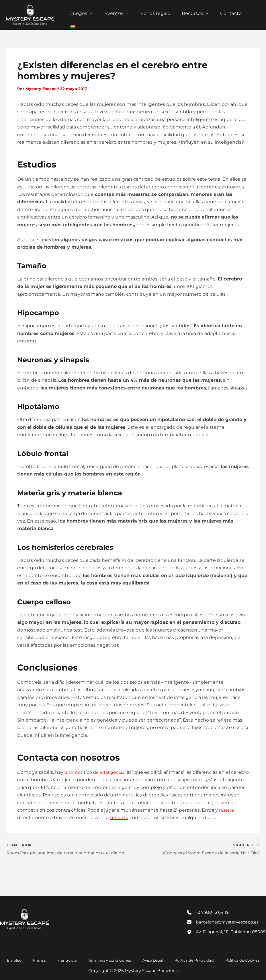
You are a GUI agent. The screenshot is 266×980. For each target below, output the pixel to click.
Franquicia (68, 960)
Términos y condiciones (106, 960)
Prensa (46, 960)
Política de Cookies (227, 960)
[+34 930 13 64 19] (210, 903)
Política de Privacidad (182, 960)
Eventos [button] (124, 15)
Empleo (28, 960)
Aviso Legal (145, 960)
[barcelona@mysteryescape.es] (226, 913)
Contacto (231, 15)
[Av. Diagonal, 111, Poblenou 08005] (226, 927)
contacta (178, 818)
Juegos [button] (91, 15)
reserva (66, 818)
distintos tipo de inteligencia (97, 772)
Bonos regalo (160, 15)
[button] (99, 15)
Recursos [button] (198, 15)
